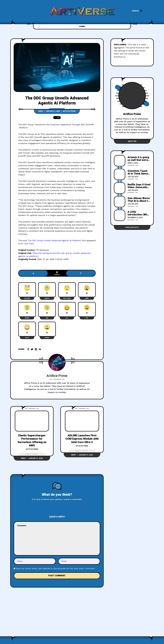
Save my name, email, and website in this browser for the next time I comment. (56, 568)
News (41, 111)
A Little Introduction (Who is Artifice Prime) (138, 213)
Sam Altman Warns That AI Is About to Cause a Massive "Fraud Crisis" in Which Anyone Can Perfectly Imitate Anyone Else (139, 200)
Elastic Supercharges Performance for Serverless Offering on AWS (32, 440)
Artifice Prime (69, 111)
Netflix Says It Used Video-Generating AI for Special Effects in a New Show (139, 186)
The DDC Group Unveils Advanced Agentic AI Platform (54, 240)
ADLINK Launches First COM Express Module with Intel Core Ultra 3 (82, 439)
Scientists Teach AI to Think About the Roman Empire (138, 172)
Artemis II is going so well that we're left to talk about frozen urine (138, 159)
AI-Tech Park (27, 244)
